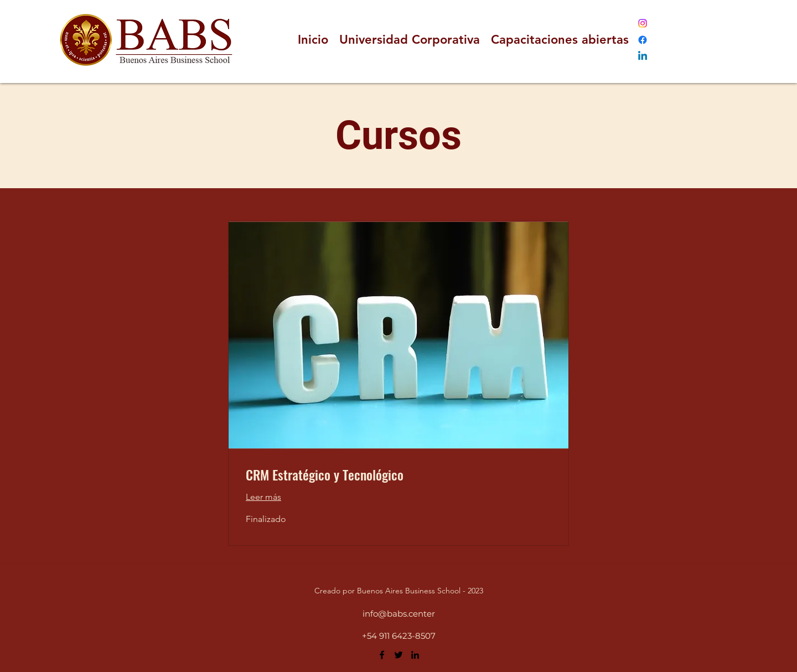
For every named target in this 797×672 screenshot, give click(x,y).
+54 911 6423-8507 (399, 636)
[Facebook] (643, 40)
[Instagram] (643, 23)
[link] (398, 475)
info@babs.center (399, 614)
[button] (560, 40)
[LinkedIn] (643, 56)
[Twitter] (398, 655)
